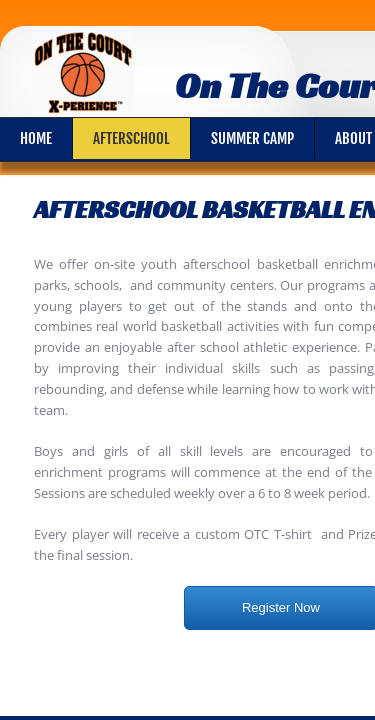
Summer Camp (252, 138)
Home (36, 138)
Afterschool (131, 138)
